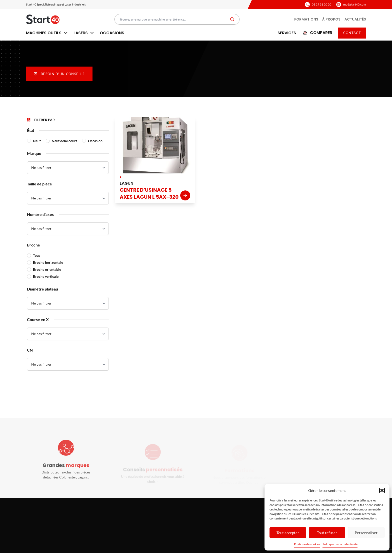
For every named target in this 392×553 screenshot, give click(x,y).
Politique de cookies (307, 544)
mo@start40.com (355, 4)
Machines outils (47, 33)
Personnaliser (366, 533)
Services (287, 33)
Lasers (84, 33)
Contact (352, 33)
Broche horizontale (48, 262)
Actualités (355, 19)
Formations (306, 19)
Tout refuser (327, 533)
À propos (331, 19)
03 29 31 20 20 (321, 4)
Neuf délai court (64, 141)
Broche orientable (47, 269)
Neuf (37, 141)
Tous (37, 255)
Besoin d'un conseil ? (59, 74)
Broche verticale (46, 276)
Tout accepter (288, 533)
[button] (382, 490)
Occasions (112, 33)
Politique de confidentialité (340, 544)
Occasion (95, 141)
